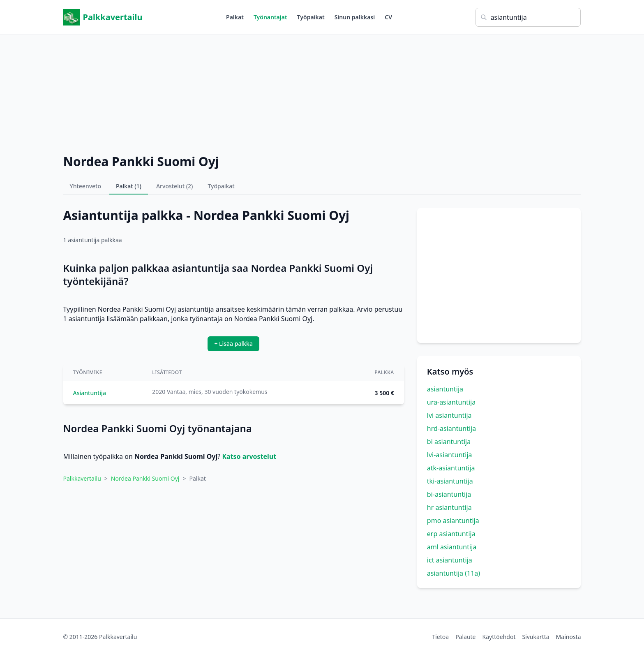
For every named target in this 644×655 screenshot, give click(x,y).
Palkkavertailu (103, 17)
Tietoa (440, 637)
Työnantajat (270, 17)
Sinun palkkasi (355, 17)
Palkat (235, 17)
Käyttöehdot (499, 637)
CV (388, 17)
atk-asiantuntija (451, 468)
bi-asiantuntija (449, 494)
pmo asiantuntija (453, 521)
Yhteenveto (86, 186)
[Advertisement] (322, 93)
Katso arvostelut (249, 456)
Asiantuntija (90, 393)
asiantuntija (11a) (454, 573)
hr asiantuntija (449, 507)
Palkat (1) (129, 186)
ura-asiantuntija (451, 402)
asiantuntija (445, 389)
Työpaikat (311, 17)
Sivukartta (536, 637)
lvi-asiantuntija (450, 455)
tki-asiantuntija (450, 481)
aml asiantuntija (452, 547)
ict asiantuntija (450, 560)
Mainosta (569, 637)
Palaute (465, 637)
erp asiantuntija (451, 534)
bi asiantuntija (449, 442)
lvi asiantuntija (449, 415)
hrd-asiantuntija (451, 428)
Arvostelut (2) (175, 186)
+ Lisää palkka (233, 344)
